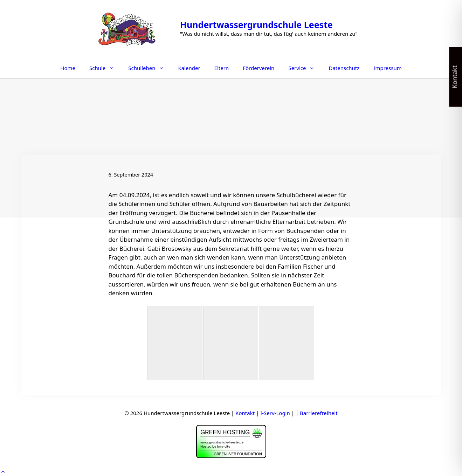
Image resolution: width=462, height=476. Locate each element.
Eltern (222, 68)
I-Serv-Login (275, 413)
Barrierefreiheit (319, 413)
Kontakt (245, 413)
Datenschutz (344, 68)
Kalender (189, 68)
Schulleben (150, 68)
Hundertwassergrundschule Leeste (256, 25)
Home (68, 68)
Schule (105, 68)
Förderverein (258, 68)
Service (305, 68)
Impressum (387, 68)
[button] (3, 472)
